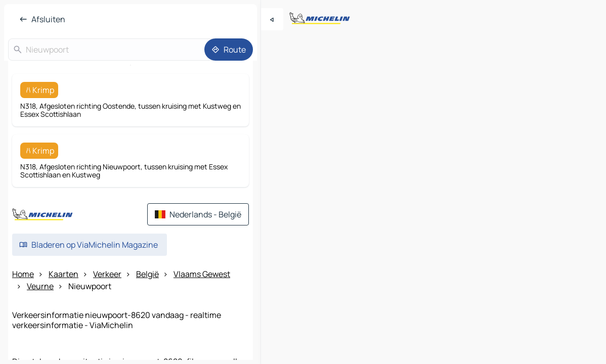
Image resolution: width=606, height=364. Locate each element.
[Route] (229, 50)
